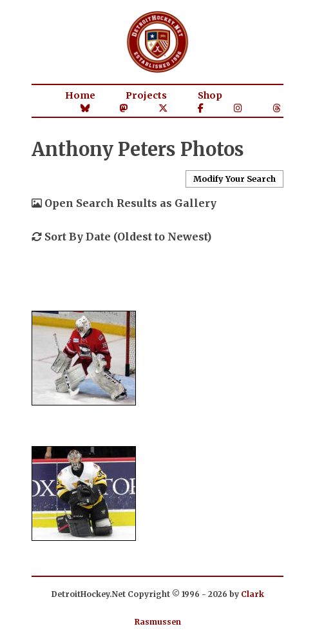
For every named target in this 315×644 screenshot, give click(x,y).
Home (80, 95)
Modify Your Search (234, 179)
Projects (146, 95)
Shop (210, 95)
